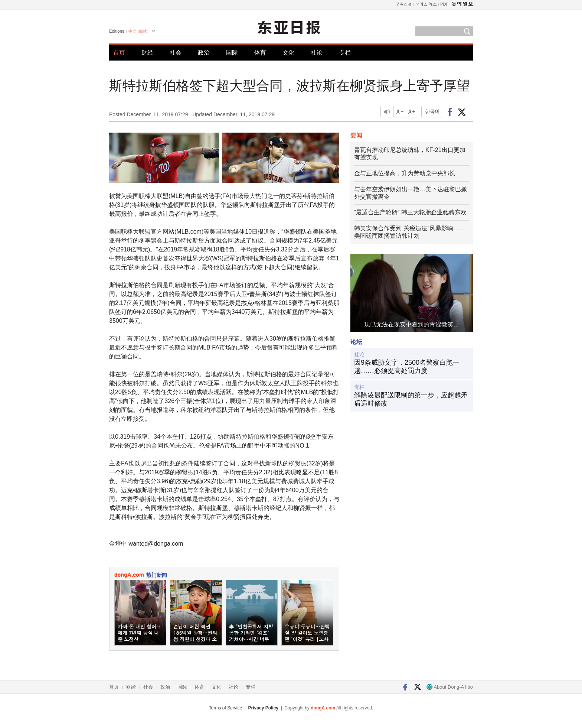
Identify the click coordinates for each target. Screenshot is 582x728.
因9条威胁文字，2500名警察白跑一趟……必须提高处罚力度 (407, 367)
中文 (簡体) (138, 31)
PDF (444, 4)
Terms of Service (225, 708)
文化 (288, 53)
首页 (119, 53)
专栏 (345, 53)
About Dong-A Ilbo (450, 687)
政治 (204, 53)
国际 (232, 53)
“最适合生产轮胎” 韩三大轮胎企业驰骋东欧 (410, 212)
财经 (147, 53)
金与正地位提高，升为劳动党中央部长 (405, 173)
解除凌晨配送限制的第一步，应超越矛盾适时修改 (411, 399)
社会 (176, 53)
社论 (317, 53)
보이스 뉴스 (426, 4)
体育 (260, 53)
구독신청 (404, 4)
